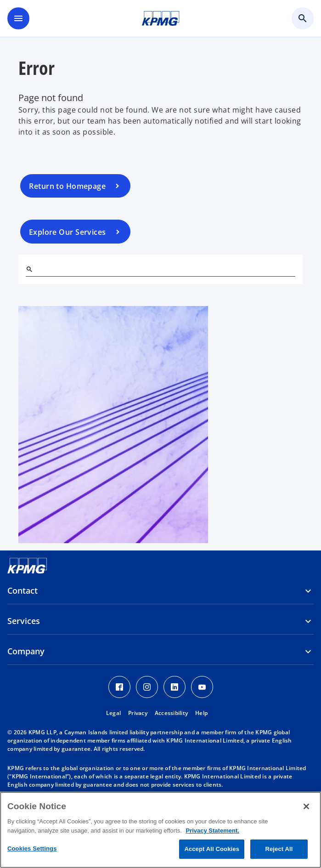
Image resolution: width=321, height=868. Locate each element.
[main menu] (18, 18)
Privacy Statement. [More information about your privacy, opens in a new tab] (212, 831)
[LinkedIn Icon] (175, 687)
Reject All (279, 849)
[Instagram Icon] (147, 687)
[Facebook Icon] (119, 687)
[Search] (29, 269)
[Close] (306, 806)
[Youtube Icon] (202, 687)
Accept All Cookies (212, 849)
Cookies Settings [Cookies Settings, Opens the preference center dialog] (32, 848)
